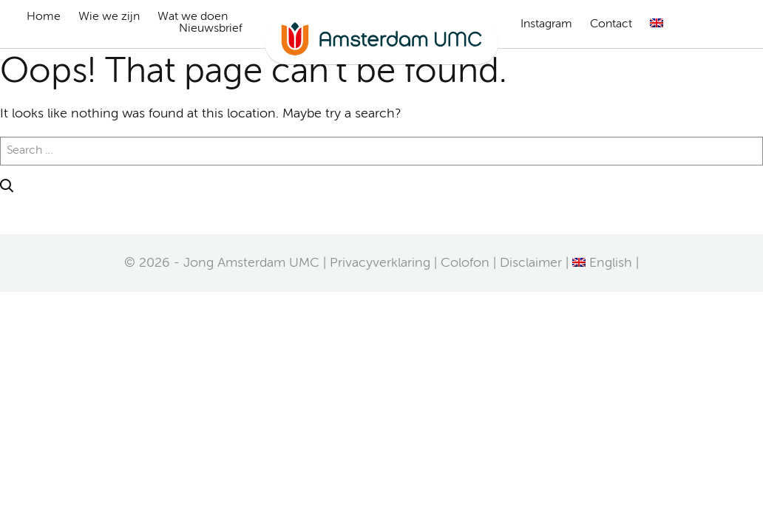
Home (44, 17)
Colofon (465, 263)
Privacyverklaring (380, 263)
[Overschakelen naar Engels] (657, 23)
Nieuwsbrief (211, 29)
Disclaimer (531, 263)
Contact (611, 24)
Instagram (546, 24)
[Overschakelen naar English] (602, 263)
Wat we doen (193, 17)
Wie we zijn (109, 17)
